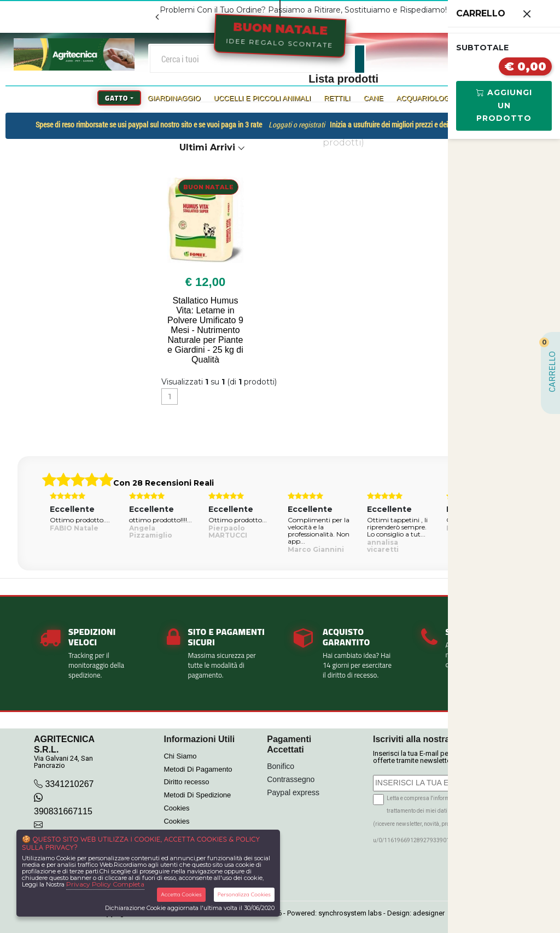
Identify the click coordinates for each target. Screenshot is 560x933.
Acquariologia (426, 98)
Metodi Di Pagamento (198, 769)
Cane (374, 98)
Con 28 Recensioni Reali (164, 483)
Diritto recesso (186, 782)
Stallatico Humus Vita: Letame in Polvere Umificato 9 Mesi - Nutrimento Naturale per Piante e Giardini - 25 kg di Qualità (205, 330)
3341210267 (69, 784)
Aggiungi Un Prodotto (504, 106)
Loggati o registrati (297, 124)
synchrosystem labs (350, 913)
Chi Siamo (180, 756)
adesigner (429, 913)
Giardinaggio (174, 98)
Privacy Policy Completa (105, 884)
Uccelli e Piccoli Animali (262, 98)
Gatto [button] (116, 98)
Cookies (176, 808)
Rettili (337, 98)
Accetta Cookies (181, 894)
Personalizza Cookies (244, 894)
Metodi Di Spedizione (197, 795)
